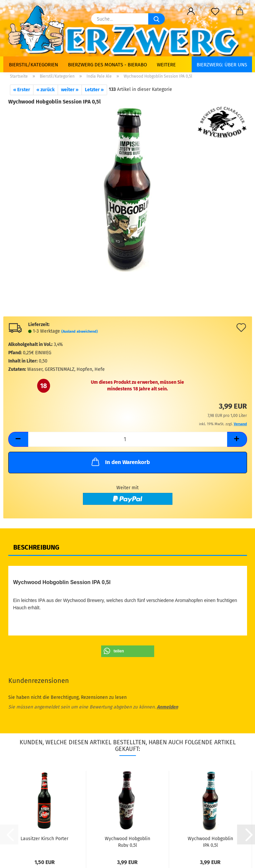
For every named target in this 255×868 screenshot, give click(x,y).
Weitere (166, 65)
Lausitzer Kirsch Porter (44, 839)
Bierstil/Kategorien (33, 65)
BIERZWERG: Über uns (222, 65)
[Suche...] (157, 19)
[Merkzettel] (215, 12)
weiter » (70, 90)
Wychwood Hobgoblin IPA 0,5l (210, 841)
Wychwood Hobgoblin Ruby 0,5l (127, 841)
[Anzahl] (128, 439)
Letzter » (94, 90)
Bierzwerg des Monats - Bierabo (107, 65)
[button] (191, 12)
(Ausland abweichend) (80, 332)
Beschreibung (36, 547)
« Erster (22, 90)
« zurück (46, 90)
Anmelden (167, 707)
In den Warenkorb (120, 462)
